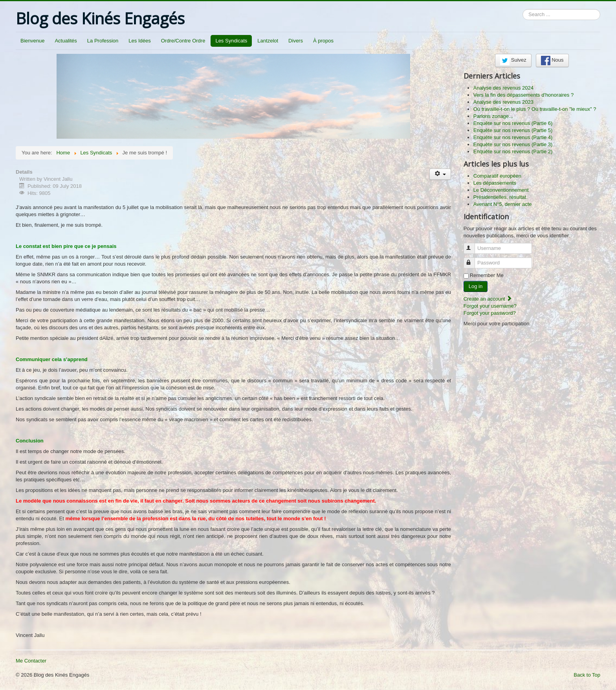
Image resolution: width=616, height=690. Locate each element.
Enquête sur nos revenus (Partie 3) (513, 144)
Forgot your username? (490, 306)
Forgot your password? (490, 313)
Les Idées (139, 41)
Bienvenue (32, 41)
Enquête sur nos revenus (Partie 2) (513, 151)
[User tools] (440, 174)
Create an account (488, 299)
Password (473, 260)
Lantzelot (268, 41)
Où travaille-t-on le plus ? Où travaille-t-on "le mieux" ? (535, 109)
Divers (296, 41)
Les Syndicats (231, 41)
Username (473, 245)
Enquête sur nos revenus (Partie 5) (513, 130)
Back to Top (587, 675)
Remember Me (487, 275)
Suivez (513, 61)
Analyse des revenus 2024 (503, 88)
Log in (476, 286)
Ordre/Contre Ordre (183, 41)
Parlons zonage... (493, 116)
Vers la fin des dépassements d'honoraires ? (523, 95)
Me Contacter (31, 661)
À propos (323, 41)
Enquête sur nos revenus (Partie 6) (513, 123)
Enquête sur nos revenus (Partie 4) (513, 137)
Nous (552, 61)
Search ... (523, 9)
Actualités (66, 41)
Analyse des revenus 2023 (503, 102)
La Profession (103, 41)
